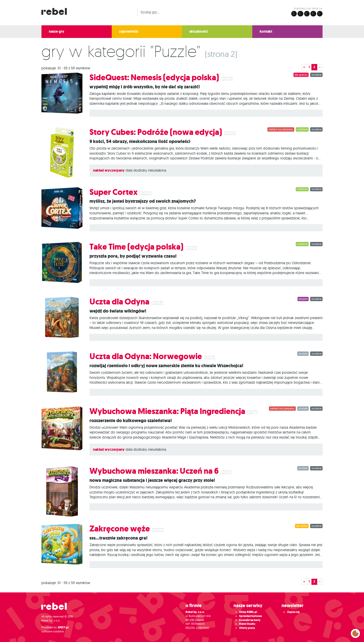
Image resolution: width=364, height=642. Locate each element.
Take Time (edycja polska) (136, 247)
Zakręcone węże (120, 529)
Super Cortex (113, 192)
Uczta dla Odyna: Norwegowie (146, 356)
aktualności (199, 32)
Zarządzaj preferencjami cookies (355, 632)
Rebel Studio (247, 624)
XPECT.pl (63, 627)
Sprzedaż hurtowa (251, 616)
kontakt (266, 32)
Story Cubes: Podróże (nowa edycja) (156, 132)
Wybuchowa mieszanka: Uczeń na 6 (154, 471)
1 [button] (309, 67)
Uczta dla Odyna (119, 302)
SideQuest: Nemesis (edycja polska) (154, 78)
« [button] (304, 67)
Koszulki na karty (250, 620)
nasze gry (56, 32)
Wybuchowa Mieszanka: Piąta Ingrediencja (167, 411)
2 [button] (314, 67)
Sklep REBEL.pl (248, 612)
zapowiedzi (129, 32)
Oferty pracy (247, 628)
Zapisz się (293, 612)
